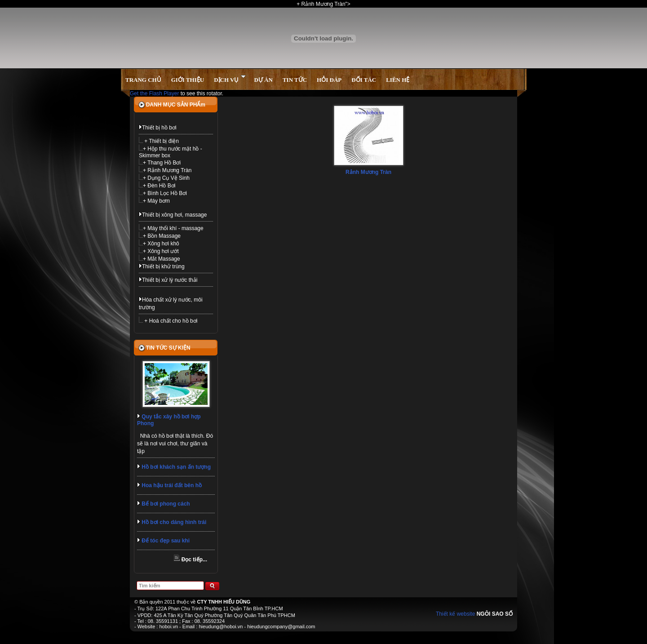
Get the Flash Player (154, 93)
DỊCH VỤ (230, 79)
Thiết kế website (455, 614)
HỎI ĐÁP (329, 80)
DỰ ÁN (263, 80)
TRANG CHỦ (143, 80)
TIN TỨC (295, 80)
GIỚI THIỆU (188, 80)
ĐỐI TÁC (364, 80)
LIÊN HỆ (398, 80)
